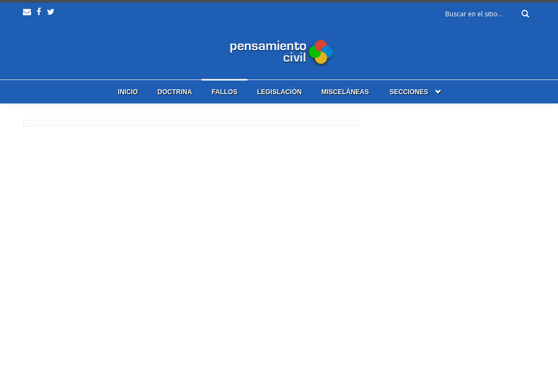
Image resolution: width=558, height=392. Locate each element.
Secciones (409, 92)
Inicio (128, 92)
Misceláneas (345, 92)
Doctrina (175, 92)
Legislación (280, 92)
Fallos (224, 92)
